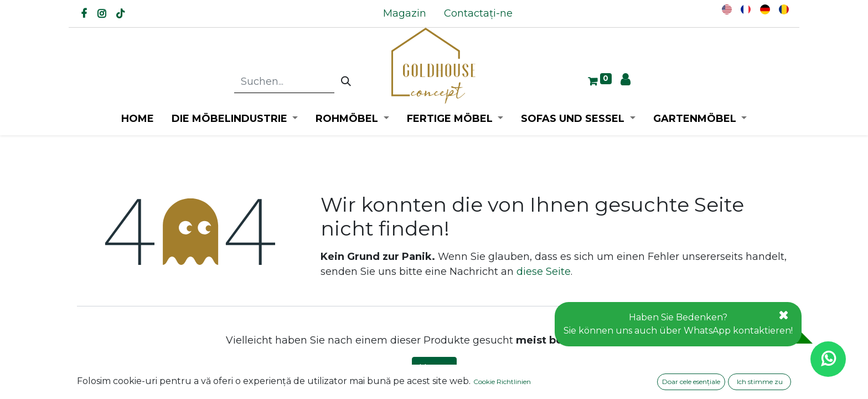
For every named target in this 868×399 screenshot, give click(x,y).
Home (434, 368)
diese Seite (544, 272)
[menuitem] (405, 14)
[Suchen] (346, 82)
